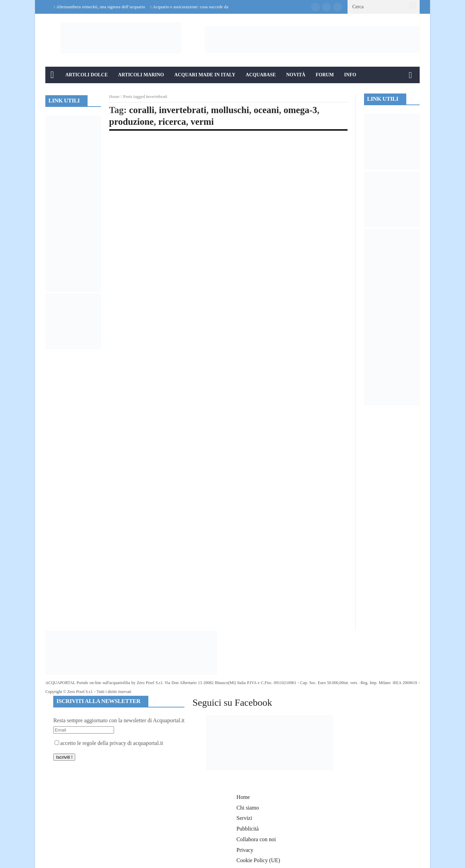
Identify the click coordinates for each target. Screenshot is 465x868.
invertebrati (183, 110)
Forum (325, 75)
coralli (142, 110)
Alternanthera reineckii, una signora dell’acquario (101, 7)
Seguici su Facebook (232, 702)
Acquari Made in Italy (205, 75)
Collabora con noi (256, 839)
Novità (296, 75)
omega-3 (300, 110)
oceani (266, 110)
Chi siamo (248, 808)
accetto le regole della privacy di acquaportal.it (109, 743)
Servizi (244, 818)
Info (350, 75)
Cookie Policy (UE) (258, 860)
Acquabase (261, 75)
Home (115, 97)
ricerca (172, 122)
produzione (132, 122)
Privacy (245, 850)
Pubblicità (248, 829)
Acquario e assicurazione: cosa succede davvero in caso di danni (210, 7)
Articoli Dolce (87, 75)
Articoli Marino (141, 75)
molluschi (230, 110)
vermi (202, 122)
